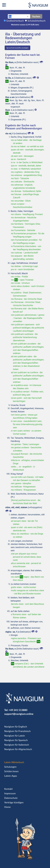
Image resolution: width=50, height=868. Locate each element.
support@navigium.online (19, 714)
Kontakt (8, 789)
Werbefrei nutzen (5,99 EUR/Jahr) (25, 25)
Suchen (36, 16)
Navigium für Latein (15, 736)
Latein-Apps (11, 776)
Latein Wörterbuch (14, 762)
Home (7, 807)
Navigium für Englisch (16, 727)
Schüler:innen (11, 771)
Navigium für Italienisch (17, 745)
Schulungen (10, 767)
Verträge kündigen (14, 802)
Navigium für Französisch (17, 731)
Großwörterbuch (15, 21)
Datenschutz (11, 798)
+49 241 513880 (18, 710)
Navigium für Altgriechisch (18, 749)
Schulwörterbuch (36, 21)
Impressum (10, 793)
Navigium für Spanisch (16, 740)
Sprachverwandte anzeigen (17, 48)
